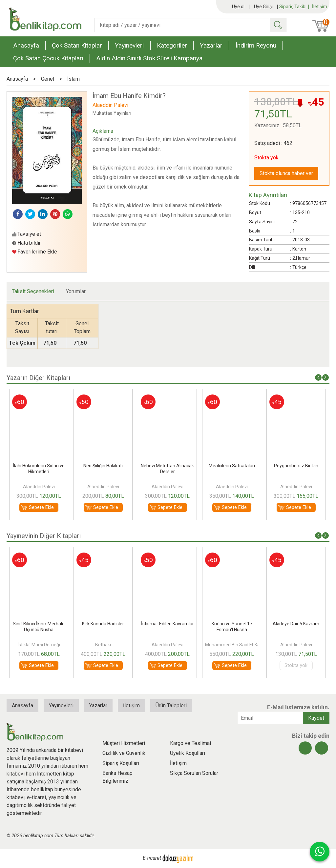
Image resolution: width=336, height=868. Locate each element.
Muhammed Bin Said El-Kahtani (238, 645)
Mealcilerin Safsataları (232, 466)
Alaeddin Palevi (39, 487)
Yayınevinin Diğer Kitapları (44, 536)
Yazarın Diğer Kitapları (38, 378)
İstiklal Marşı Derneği (39, 645)
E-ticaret (152, 858)
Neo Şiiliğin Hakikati (103, 466)
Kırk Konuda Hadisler (103, 624)
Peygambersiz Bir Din (296, 466)
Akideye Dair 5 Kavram (296, 624)
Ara (278, 25)
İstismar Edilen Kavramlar (168, 624)
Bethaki (103, 645)
